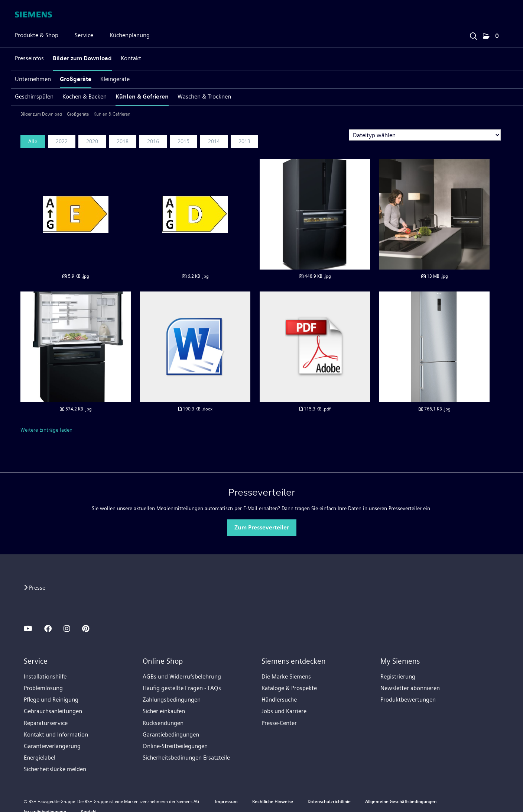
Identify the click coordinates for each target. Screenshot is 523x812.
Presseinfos (29, 58)
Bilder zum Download (82, 58)
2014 (214, 141)
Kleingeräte (115, 79)
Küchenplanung (130, 35)
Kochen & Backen (85, 96)
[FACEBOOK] (48, 629)
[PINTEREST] (86, 629)
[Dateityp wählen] (425, 135)
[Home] (33, 14)
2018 (123, 141)
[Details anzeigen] (76, 276)
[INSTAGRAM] (67, 629)
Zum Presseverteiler (262, 527)
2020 (92, 141)
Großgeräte (76, 79)
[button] (491, 36)
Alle (33, 141)
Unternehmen (33, 79)
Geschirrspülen (34, 96)
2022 (62, 141)
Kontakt (131, 58)
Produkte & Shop (37, 35)
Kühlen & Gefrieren (142, 96)
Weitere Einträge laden (46, 430)
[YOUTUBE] (28, 629)
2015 (183, 141)
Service (84, 35)
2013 (244, 141)
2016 (153, 141)
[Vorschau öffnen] (76, 214)
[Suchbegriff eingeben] (473, 34)
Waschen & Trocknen (204, 96)
